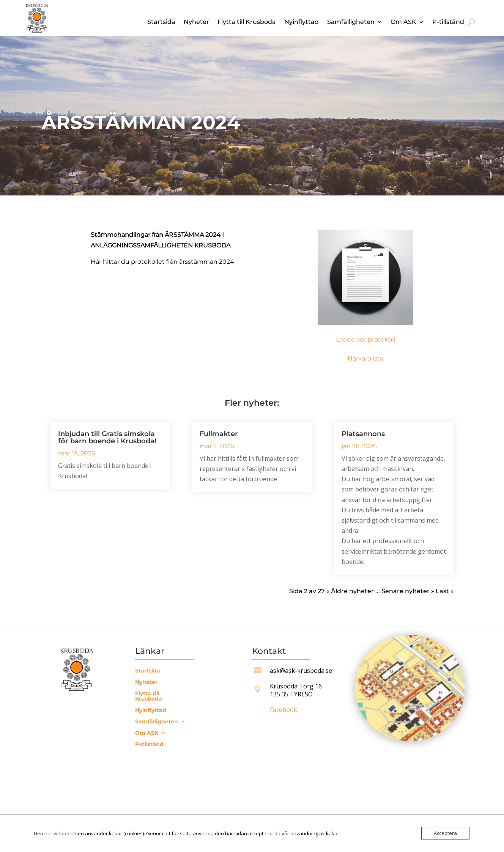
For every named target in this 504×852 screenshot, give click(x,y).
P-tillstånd (448, 22)
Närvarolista (365, 358)
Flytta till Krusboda (247, 22)
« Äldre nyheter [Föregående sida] (350, 591)
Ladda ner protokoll (365, 339)
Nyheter (196, 22)
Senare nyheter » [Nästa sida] (408, 591)
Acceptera (445, 833)
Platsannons (363, 434)
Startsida (161, 22)
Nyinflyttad (302, 22)
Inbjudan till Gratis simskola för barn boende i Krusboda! (107, 437)
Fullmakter (219, 434)
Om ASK (403, 22)
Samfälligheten (351, 22)
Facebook (283, 710)
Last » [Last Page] (445, 591)
